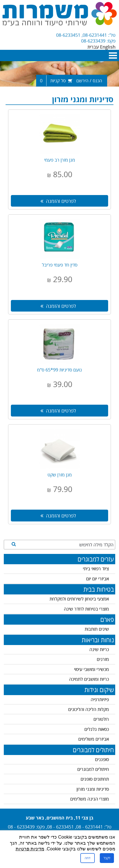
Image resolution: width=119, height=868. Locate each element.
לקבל (107, 858)
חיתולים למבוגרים (93, 769)
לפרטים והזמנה (58, 201)
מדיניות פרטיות (30, 849)
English (108, 47)
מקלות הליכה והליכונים (89, 709)
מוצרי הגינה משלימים (90, 799)
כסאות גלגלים (97, 729)
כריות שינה (99, 649)
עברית (94, 47)
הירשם (82, 81)
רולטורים (101, 719)
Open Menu (113, 55)
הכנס (97, 81)
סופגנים (102, 759)
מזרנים (103, 659)
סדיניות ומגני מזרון (93, 789)
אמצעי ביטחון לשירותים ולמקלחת (79, 599)
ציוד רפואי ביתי (96, 569)
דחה (88, 858)
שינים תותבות (97, 629)
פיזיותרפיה (100, 699)
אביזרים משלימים (94, 739)
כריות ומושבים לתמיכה (89, 679)
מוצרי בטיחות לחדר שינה (86, 609)
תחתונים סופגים (95, 779)
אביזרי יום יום (98, 579)
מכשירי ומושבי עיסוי (91, 669)
